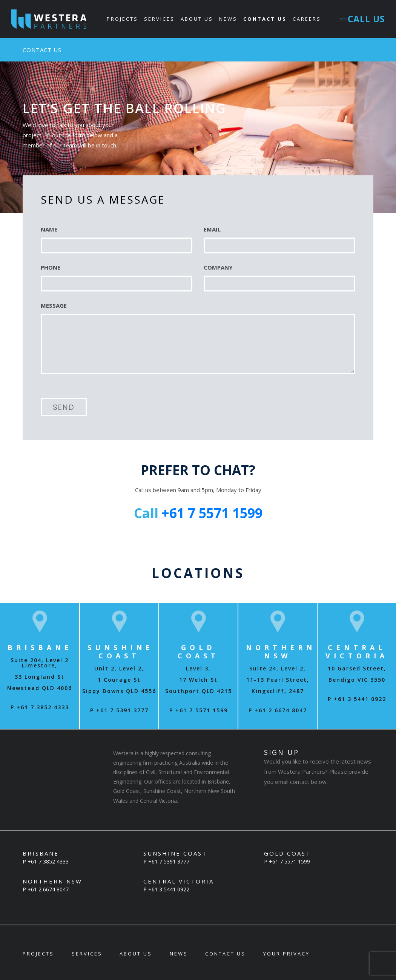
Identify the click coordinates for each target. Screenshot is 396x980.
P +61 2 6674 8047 (278, 710)
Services (160, 19)
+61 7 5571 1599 (212, 513)
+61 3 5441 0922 (169, 889)
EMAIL (212, 229)
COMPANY (218, 267)
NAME (49, 229)
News (229, 19)
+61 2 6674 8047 (48, 889)
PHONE (51, 267)
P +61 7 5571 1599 (199, 710)
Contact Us (265, 19)
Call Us (363, 19)
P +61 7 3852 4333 (40, 707)
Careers (307, 19)
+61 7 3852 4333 (48, 861)
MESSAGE (54, 305)
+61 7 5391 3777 (169, 861)
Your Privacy (286, 954)
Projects (123, 19)
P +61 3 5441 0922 (357, 699)
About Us (197, 19)
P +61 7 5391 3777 (119, 710)
